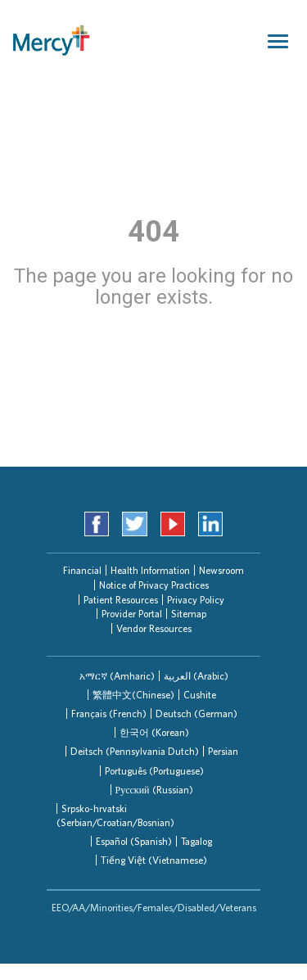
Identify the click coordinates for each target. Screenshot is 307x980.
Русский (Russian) (154, 790)
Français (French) (109, 714)
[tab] (117, 676)
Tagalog (196, 841)
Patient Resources (121, 600)
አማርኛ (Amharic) (117, 676)
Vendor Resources (154, 628)
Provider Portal (132, 614)
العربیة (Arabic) (196, 676)
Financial (82, 570)
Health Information (150, 570)
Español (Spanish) (134, 841)
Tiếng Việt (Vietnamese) (154, 860)
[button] (117, 676)
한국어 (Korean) (154, 732)
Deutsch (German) (196, 714)
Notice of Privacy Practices (154, 585)
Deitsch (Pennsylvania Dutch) (135, 751)
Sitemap (189, 614)
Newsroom (221, 570)
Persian (223, 751)
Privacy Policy (196, 600)
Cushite (200, 695)
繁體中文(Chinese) (133, 695)
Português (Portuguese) (154, 771)
